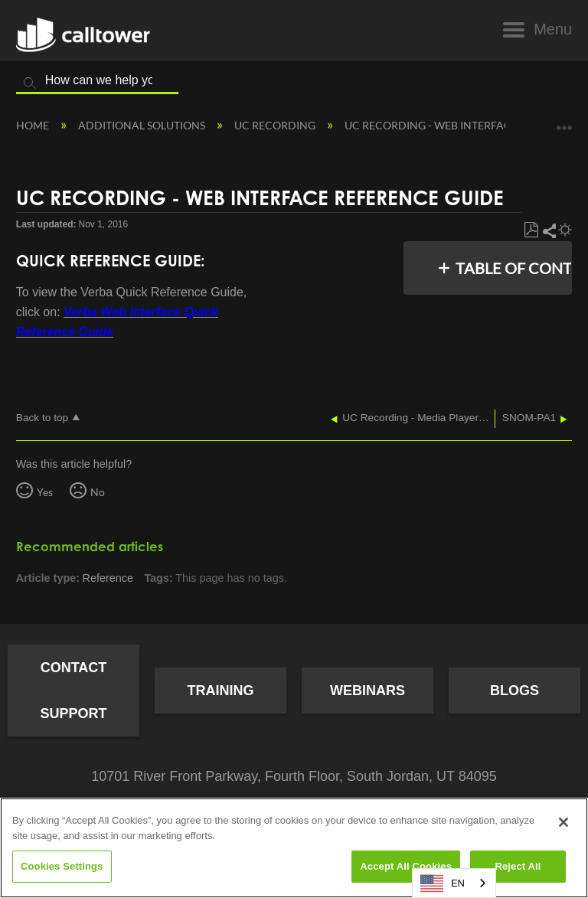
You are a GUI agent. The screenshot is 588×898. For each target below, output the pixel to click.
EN (443, 883)
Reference (108, 578)
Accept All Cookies (406, 866)
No (98, 492)
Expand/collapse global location (564, 122)
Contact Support (73, 691)
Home (34, 125)
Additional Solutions (143, 125)
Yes (45, 492)
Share (549, 230)
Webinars (367, 691)
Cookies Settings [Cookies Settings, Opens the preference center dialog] (62, 866)
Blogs (514, 691)
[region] (294, 848)
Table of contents (510, 268)
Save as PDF (531, 230)
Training (221, 691)
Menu (553, 29)
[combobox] (454, 883)
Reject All (518, 866)
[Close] (563, 822)
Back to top (42, 418)
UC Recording (276, 125)
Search (30, 83)
